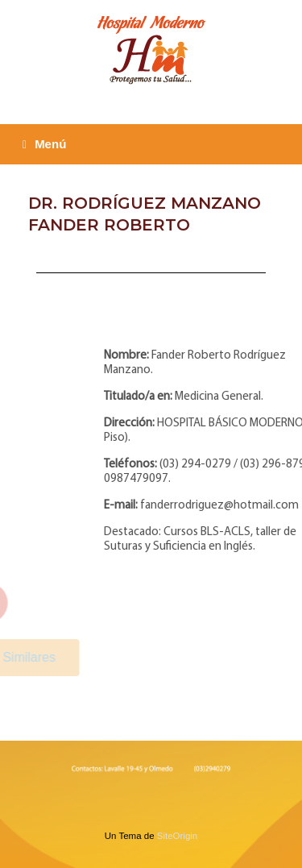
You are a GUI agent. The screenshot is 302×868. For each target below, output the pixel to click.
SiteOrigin (178, 836)
